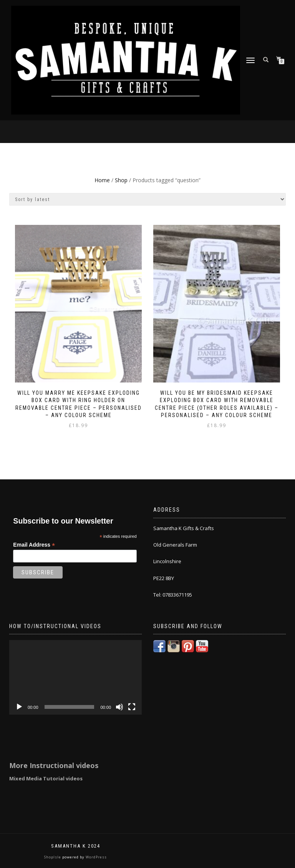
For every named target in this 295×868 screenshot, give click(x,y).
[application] (75, 677)
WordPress (96, 857)
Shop (121, 180)
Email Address (34, 545)
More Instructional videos (54, 765)
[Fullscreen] (132, 707)
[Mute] (119, 707)
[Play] (19, 707)
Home (102, 180)
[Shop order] (147, 199)
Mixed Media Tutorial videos (46, 778)
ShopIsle (53, 857)
